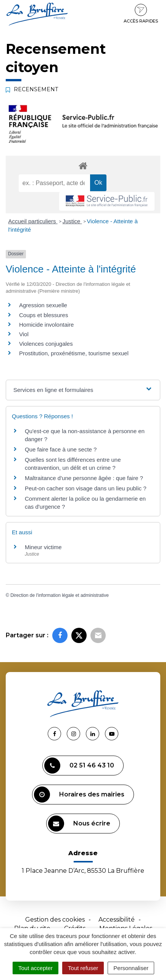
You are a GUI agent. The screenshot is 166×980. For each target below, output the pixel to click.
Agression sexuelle (43, 305)
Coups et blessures (44, 315)
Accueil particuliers (33, 221)
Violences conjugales (46, 344)
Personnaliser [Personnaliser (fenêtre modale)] (131, 968)
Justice (72, 221)
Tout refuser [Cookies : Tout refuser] (83, 968)
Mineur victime (43, 547)
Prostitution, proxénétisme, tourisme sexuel (74, 353)
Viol (24, 334)
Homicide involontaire (46, 325)
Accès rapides (141, 14)
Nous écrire (79, 824)
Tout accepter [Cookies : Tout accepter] (35, 968)
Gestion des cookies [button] (55, 920)
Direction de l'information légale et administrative (60, 595)
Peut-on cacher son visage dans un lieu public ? (86, 488)
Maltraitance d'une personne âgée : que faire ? (84, 478)
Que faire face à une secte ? (61, 449)
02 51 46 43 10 (79, 766)
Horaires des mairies (79, 795)
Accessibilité (117, 920)
